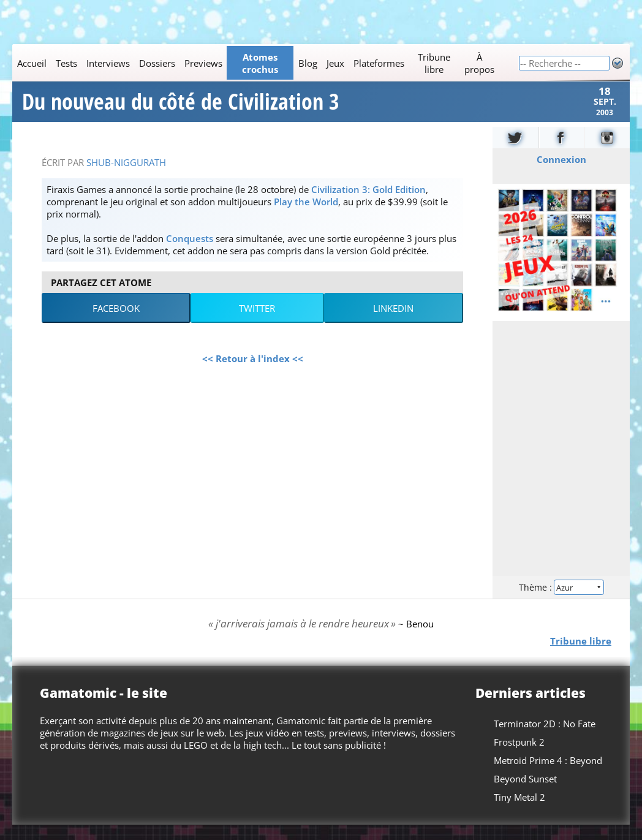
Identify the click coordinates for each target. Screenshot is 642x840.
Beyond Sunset (525, 793)
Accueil (32, 63)
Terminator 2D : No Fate (545, 738)
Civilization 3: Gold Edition (368, 204)
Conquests (190, 253)
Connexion (561, 174)
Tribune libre (434, 63)
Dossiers (157, 63)
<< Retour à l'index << (253, 373)
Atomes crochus (260, 63)
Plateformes (379, 63)
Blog (308, 63)
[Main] (265, 63)
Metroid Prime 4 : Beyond (548, 775)
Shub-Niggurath (126, 177)
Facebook (116, 323)
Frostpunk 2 (519, 757)
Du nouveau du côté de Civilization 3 (181, 109)
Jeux (335, 63)
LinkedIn (393, 323)
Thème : (561, 601)
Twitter (257, 323)
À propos (479, 63)
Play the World (306, 216)
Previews (203, 63)
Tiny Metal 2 (519, 812)
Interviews (108, 63)
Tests (66, 63)
